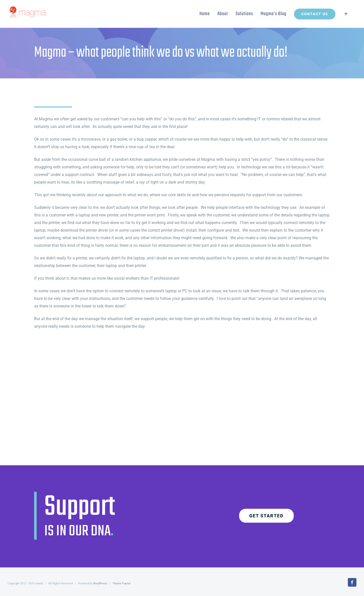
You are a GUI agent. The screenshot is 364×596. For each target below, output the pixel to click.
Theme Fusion (121, 583)
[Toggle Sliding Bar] (346, 14)
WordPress (100, 583)
